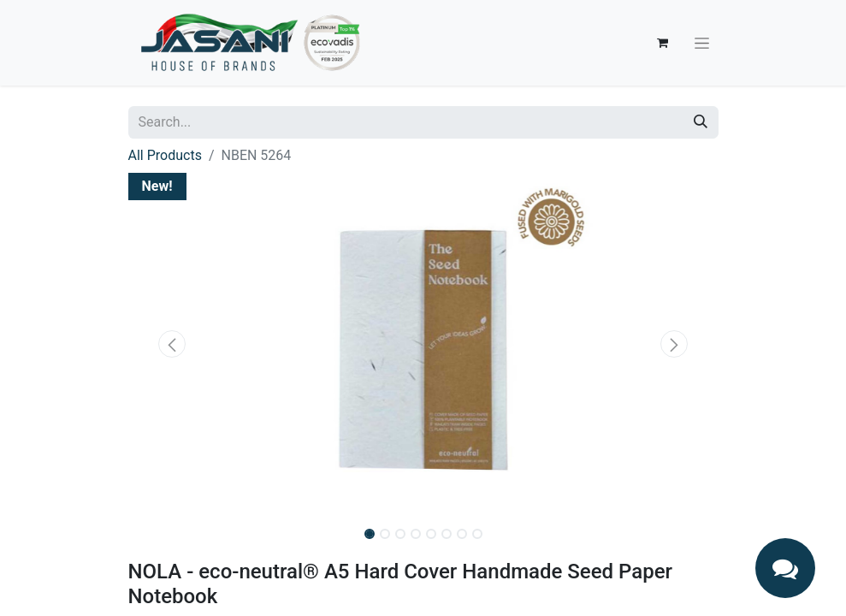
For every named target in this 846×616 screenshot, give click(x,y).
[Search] (701, 122)
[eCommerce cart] (663, 43)
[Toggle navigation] (702, 43)
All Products (165, 155)
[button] (173, 344)
